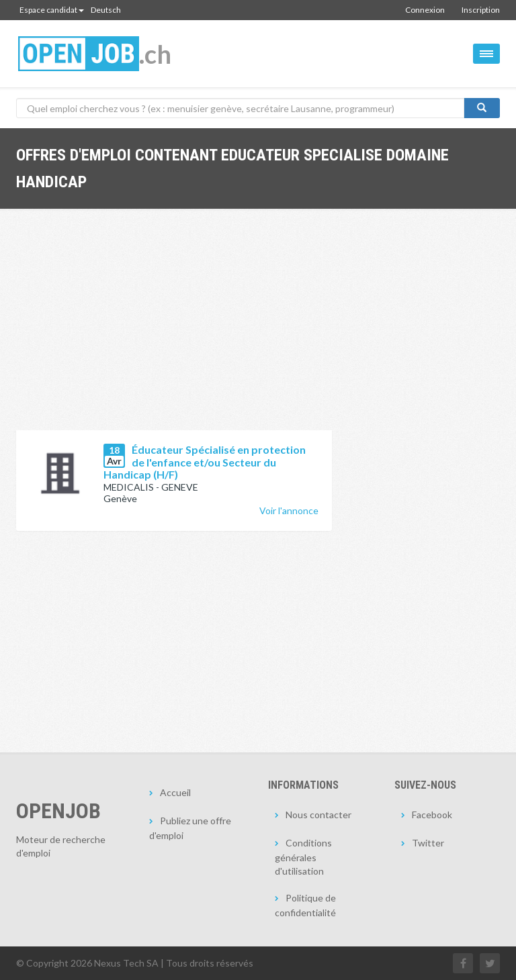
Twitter (428, 843)
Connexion (425, 10)
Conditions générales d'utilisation (303, 857)
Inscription (481, 10)
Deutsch (106, 10)
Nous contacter (318, 815)
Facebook (432, 815)
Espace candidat (52, 10)
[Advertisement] (174, 330)
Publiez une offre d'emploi (190, 828)
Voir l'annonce (289, 510)
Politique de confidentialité (305, 905)
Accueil (175, 792)
